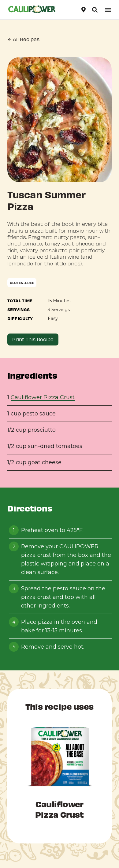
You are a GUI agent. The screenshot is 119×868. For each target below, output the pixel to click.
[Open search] (95, 10)
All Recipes (23, 39)
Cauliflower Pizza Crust (43, 397)
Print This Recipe (33, 339)
